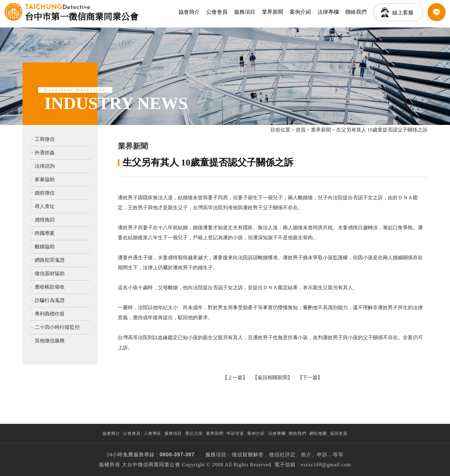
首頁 (301, 130)
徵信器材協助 (50, 273)
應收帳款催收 (50, 287)
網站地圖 (318, 433)
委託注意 (194, 433)
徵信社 (277, 455)
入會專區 (152, 433)
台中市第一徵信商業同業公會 (82, 12)
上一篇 (235, 377)
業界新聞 (272, 12)
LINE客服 (437, 12)
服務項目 (245, 12)
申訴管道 (235, 433)
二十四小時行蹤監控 (57, 327)
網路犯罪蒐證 (50, 260)
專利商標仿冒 (50, 314)
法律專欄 (328, 12)
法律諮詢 (45, 166)
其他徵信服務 (50, 341)
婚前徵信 (45, 193)
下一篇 (310, 377)
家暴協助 (45, 179)
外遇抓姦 (45, 153)
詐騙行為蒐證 (50, 300)
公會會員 (217, 12)
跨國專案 (45, 233)
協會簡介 (189, 12)
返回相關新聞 (272, 377)
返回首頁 (339, 433)
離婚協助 (45, 247)
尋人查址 (45, 206)
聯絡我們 (356, 12)
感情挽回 (45, 220)
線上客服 (403, 13)
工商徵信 (45, 139)
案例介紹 (300, 12)
